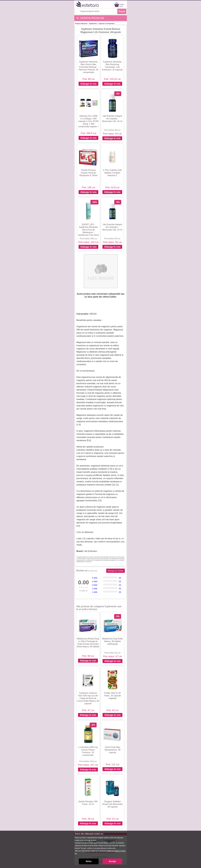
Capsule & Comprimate (106, 23)
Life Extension (90, 551)
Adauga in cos (88, 84)
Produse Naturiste (81, 23)
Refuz (89, 861)
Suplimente (93, 23)
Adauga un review (115, 571)
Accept (112, 861)
